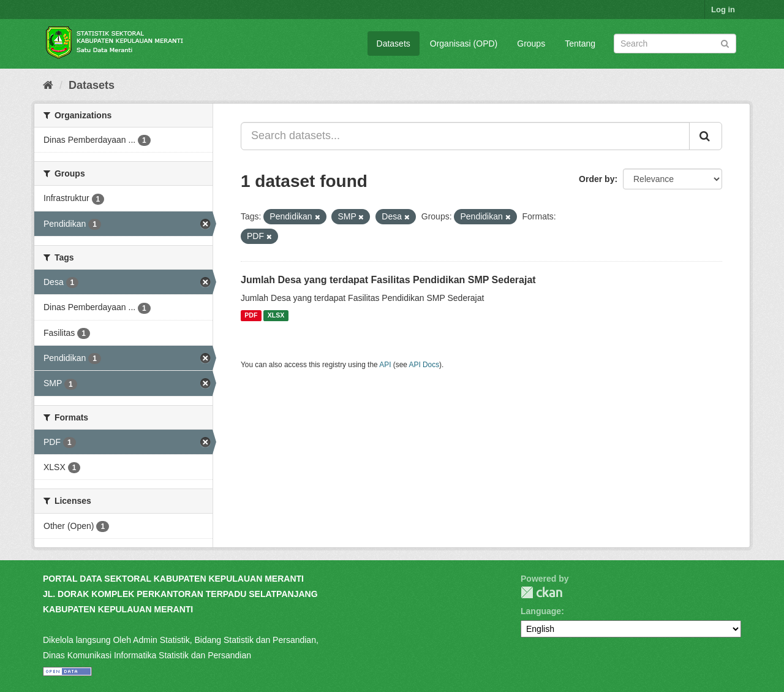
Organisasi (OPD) (464, 44)
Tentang (580, 44)
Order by (597, 179)
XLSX (276, 316)
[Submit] (725, 43)
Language (541, 611)
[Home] (48, 85)
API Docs (424, 365)
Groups (531, 44)
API (385, 365)
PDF (251, 316)
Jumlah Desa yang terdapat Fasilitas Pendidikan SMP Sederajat (388, 280)
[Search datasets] (675, 44)
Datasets (394, 44)
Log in (723, 10)
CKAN (541, 592)
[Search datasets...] (465, 136)
